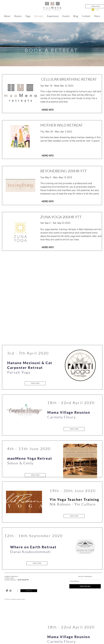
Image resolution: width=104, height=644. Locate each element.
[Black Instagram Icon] (10, 591)
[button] (48, 110)
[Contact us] (29, 591)
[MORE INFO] (48, 156)
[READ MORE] (35, 383)
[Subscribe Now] (85, 586)
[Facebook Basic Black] (7, 591)
